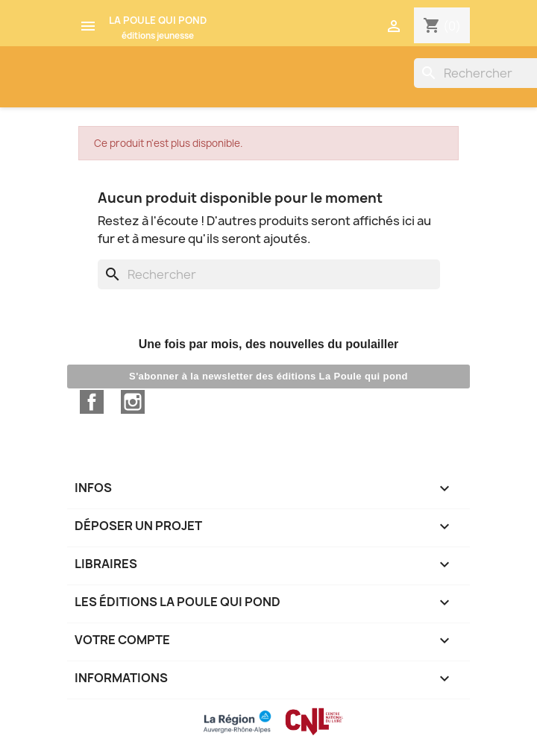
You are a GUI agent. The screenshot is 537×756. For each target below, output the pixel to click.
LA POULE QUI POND (158, 20)
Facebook (92, 402)
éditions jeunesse (158, 36)
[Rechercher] (269, 274)
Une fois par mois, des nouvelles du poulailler (269, 344)
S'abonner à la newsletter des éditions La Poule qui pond (268, 376)
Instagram (133, 402)
